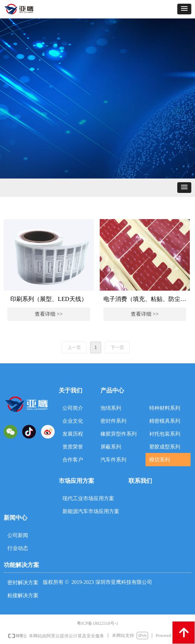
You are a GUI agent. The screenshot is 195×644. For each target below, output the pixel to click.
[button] (184, 9)
